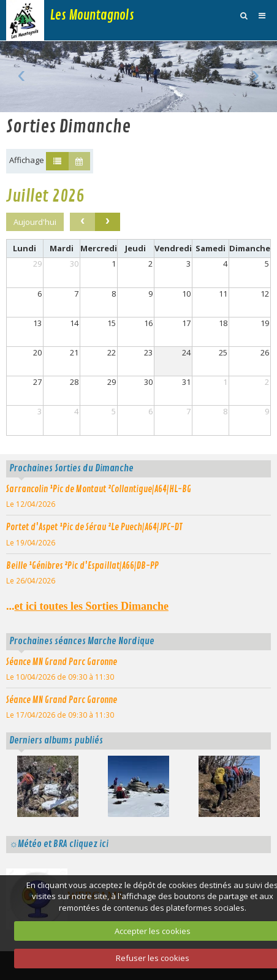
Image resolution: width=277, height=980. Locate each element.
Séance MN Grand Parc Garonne (62, 662)
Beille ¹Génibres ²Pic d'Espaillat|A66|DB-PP (82, 566)
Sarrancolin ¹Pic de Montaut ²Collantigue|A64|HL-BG (99, 489)
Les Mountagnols (92, 15)
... (87, 606)
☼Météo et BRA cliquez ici (59, 844)
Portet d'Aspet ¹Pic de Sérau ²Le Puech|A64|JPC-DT (94, 527)
